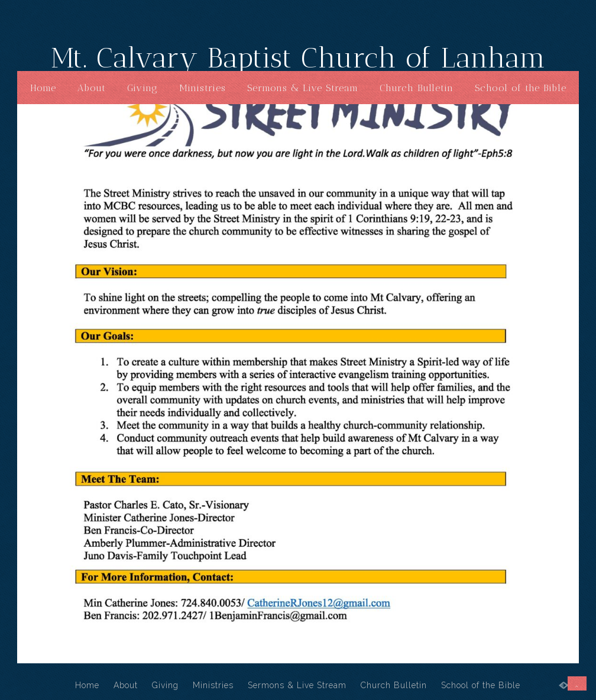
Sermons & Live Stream (303, 88)
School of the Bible (521, 88)
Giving (142, 88)
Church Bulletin (417, 88)
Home (43, 88)
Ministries (203, 88)
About (92, 88)
